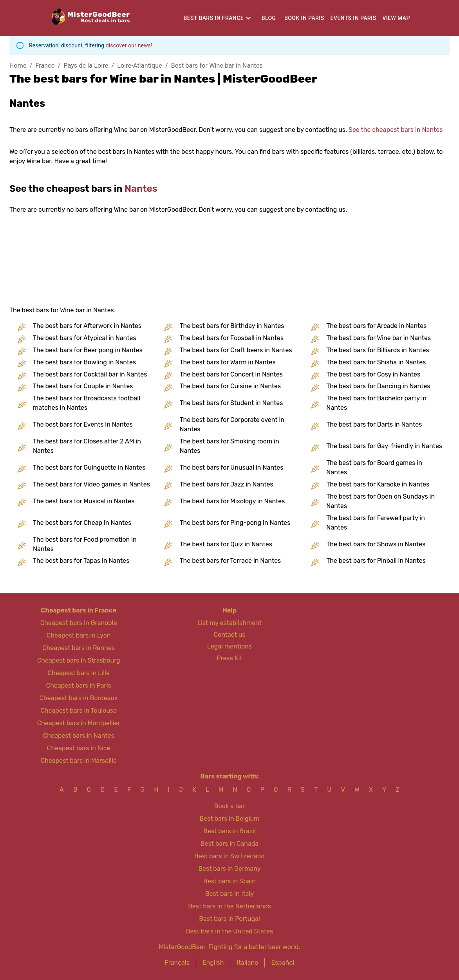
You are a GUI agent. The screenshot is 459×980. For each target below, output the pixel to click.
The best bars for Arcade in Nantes (376, 326)
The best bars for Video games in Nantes (91, 484)
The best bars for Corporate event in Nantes (232, 424)
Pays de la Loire (86, 66)
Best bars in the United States (229, 931)
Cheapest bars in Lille (79, 673)
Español (283, 963)
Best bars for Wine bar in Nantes (217, 66)
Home (18, 66)
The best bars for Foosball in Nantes (232, 338)
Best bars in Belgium (230, 819)
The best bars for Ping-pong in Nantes (235, 523)
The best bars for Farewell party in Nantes (376, 523)
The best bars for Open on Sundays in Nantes (380, 501)
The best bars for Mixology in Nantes (232, 501)
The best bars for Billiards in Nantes (378, 350)
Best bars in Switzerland (229, 856)
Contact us (229, 635)
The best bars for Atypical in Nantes (85, 338)
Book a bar (229, 806)
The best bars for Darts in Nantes (374, 424)
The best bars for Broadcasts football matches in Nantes (87, 403)
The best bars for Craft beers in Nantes (236, 350)
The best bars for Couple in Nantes (83, 386)
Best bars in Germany (229, 869)
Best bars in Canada (229, 844)
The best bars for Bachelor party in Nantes (376, 403)
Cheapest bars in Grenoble (79, 623)
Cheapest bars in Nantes (79, 736)
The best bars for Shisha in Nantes (376, 362)
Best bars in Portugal (229, 919)
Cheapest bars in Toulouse (79, 711)
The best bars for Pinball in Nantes (376, 561)
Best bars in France (213, 18)
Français (177, 963)
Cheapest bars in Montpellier (79, 723)
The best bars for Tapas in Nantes (81, 561)
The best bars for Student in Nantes (231, 403)
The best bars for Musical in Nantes (84, 501)
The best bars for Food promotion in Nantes (85, 544)
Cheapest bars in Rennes (79, 648)
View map (396, 18)
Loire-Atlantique (140, 66)
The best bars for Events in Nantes (83, 424)
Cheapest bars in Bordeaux (78, 698)
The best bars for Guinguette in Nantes (89, 467)
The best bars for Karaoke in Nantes (378, 484)
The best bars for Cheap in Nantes (82, 523)
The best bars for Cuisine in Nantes (230, 386)
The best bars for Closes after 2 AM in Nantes (87, 446)
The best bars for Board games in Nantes (374, 467)
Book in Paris (304, 18)
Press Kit (229, 658)
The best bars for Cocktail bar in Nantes (90, 374)
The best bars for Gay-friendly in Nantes (384, 446)
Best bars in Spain (229, 881)
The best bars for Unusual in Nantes (232, 467)
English (213, 963)
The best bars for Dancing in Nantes (378, 386)
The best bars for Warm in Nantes (228, 362)
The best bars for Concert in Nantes (231, 374)
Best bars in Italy (229, 894)
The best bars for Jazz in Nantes (227, 484)
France (45, 66)
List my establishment (229, 623)
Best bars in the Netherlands (229, 906)
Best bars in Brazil (229, 831)
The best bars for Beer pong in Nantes (88, 350)
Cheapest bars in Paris (79, 685)
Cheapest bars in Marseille (78, 761)
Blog (269, 18)
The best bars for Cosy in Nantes (373, 374)
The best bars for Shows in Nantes (376, 544)
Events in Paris (353, 18)
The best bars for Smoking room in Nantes (229, 446)
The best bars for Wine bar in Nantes (379, 338)
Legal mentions (229, 646)
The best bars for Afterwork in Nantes (87, 326)
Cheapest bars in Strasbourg (79, 660)
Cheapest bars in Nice (79, 748)
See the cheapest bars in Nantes (396, 130)
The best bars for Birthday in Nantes (232, 326)
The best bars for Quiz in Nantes (226, 544)
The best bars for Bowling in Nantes (84, 362)
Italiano (247, 963)
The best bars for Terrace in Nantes (230, 561)
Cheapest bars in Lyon (79, 635)
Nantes (141, 189)
